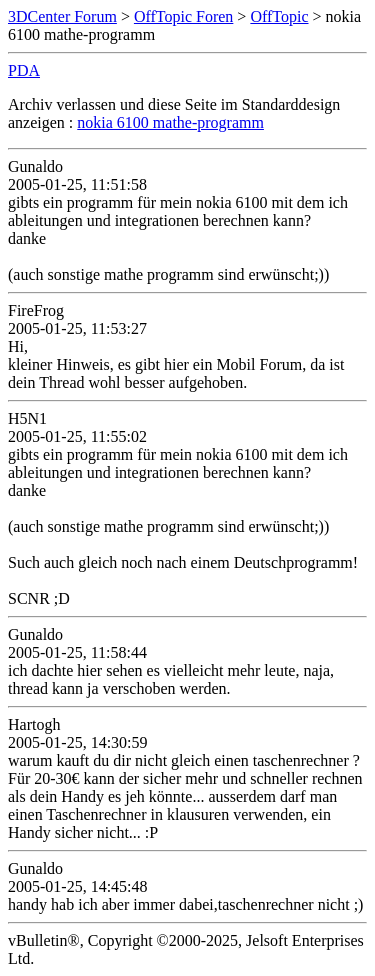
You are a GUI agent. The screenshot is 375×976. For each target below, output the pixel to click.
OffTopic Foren (183, 16)
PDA (24, 70)
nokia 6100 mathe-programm (170, 122)
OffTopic (279, 16)
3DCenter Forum (62, 16)
